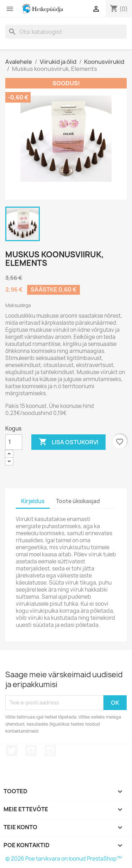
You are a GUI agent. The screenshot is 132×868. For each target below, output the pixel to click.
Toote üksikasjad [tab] (78, 501)
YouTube (31, 751)
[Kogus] (14, 442)
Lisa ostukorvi (68, 442)
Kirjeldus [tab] (33, 501)
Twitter (12, 751)
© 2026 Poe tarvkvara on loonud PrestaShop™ (64, 859)
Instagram (50, 751)
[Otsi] (66, 32)
